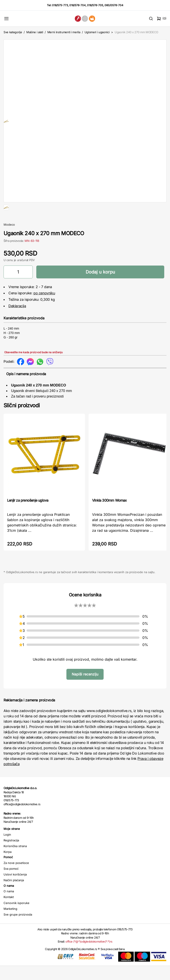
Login (7, 849)
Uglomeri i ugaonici (97, 32)
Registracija (11, 854)
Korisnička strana (15, 860)
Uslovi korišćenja (15, 889)
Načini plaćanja (14, 894)
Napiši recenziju (85, 688)
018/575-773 (60, 5)
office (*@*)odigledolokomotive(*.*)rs (89, 956)
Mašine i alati (35, 32)
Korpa (8, 866)
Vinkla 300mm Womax (109, 514)
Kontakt (9, 911)
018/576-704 (77, 5)
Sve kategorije (13, 32)
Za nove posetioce (16, 877)
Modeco (9, 239)
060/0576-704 (114, 5)
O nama (9, 905)
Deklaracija (17, 320)
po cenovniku (44, 307)
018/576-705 (95, 5)
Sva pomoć (11, 883)
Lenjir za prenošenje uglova (28, 514)
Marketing (10, 923)
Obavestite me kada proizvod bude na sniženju (33, 366)
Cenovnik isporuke (16, 917)
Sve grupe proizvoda (18, 929)
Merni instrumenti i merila (64, 32)
